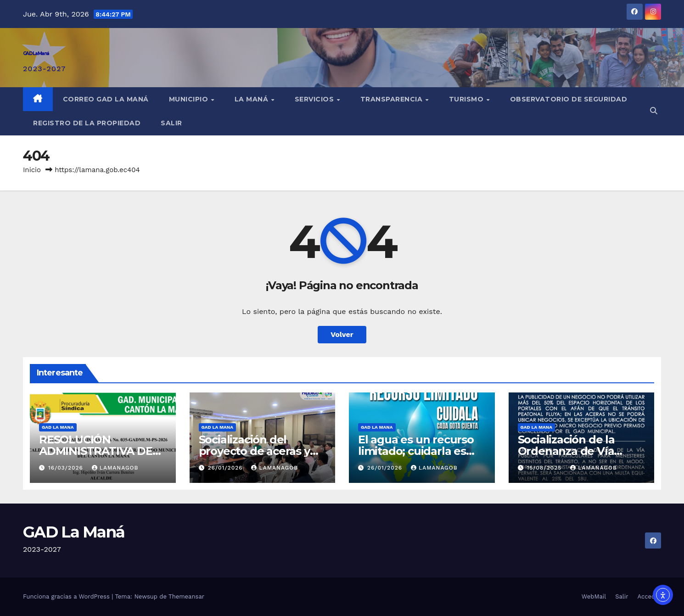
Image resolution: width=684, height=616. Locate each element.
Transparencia (392, 99)
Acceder (649, 596)
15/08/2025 (545, 468)
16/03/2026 (67, 468)
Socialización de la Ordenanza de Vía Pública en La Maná (570, 451)
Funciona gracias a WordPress (67, 596)
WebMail (594, 596)
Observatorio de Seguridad (569, 99)
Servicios (315, 99)
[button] (654, 111)
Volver (342, 334)
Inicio (32, 170)
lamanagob (115, 468)
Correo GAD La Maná (106, 99)
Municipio (190, 99)
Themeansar (186, 596)
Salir (171, 123)
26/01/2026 (226, 468)
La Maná (252, 99)
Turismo (467, 99)
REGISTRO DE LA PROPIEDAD (87, 123)
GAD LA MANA (58, 427)
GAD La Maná (36, 53)
